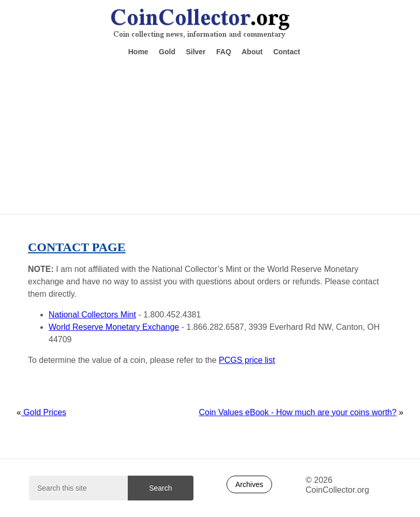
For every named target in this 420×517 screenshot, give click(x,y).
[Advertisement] (210, 134)
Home (138, 52)
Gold (167, 52)
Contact (287, 52)
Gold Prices (44, 412)
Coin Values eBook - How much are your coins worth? (298, 412)
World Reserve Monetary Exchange (114, 327)
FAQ (224, 52)
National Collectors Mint (92, 315)
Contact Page (77, 247)
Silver (196, 52)
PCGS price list (247, 360)
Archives (249, 484)
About (252, 52)
